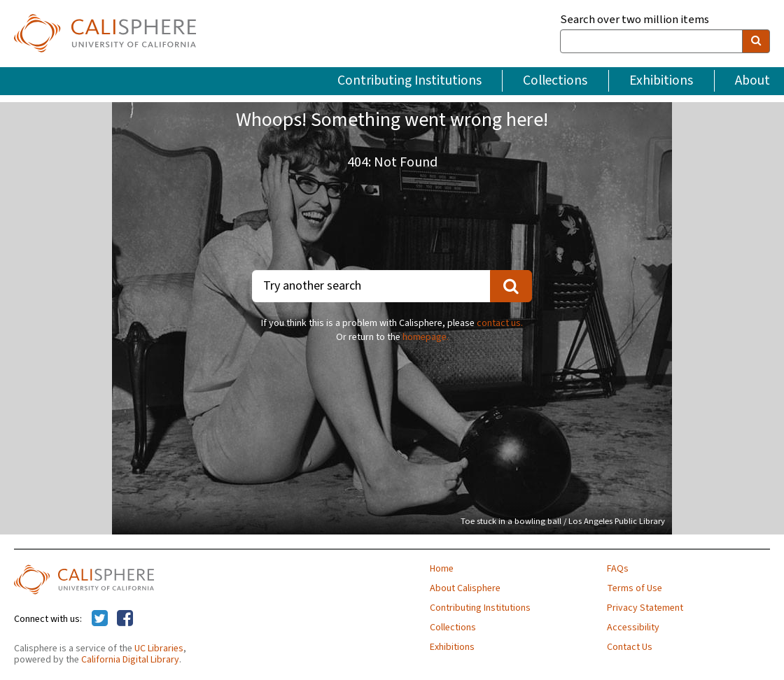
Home (442, 569)
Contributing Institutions (409, 80)
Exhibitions (661, 80)
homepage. (426, 337)
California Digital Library (130, 660)
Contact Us (630, 647)
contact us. (500, 323)
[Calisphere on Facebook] (125, 619)
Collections (555, 80)
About (752, 80)
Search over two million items (635, 20)
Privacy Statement (645, 608)
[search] (756, 41)
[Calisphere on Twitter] (100, 619)
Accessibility (633, 628)
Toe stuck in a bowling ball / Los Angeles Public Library (563, 521)
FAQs (618, 569)
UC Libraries (159, 649)
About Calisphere (465, 588)
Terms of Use (635, 588)
